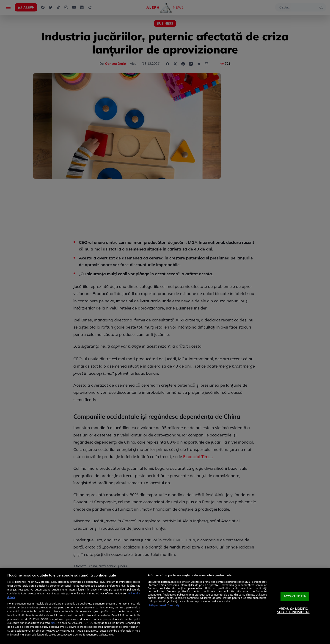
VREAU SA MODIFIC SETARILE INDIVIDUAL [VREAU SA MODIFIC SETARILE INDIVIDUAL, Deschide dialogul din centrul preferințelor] (293, 610)
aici (53, 623)
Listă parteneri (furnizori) (163, 605)
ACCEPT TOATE (295, 596)
